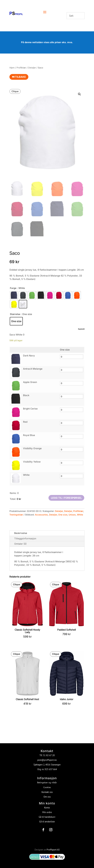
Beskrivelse (21, 533)
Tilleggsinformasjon (25, 539)
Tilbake (19, 77)
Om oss (47, 795)
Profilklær (21, 68)
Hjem (12, 68)
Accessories (41, 515)
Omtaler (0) (20, 544)
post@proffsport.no (47, 758)
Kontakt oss (47, 790)
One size (63, 515)
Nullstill (81, 329)
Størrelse (15, 314)
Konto (47, 806)
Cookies (47, 786)
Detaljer (32, 68)
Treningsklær (16, 515)
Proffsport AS (53, 848)
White (80, 515)
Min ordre (47, 811)
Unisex (72, 515)
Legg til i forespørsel (66, 498)
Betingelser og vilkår (47, 781)
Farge (13, 288)
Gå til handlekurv (47, 815)
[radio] (14, 295)
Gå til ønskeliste (47, 820)
